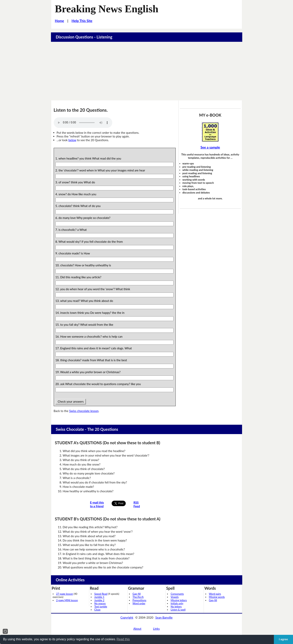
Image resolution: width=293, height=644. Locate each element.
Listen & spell (178, 610)
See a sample (210, 147)
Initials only (177, 603)
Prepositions (139, 600)
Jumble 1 (99, 597)
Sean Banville (164, 617)
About (137, 629)
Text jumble (101, 607)
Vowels (175, 597)
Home (59, 21)
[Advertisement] (147, 71)
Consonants (177, 594)
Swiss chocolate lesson (84, 411)
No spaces (100, 603)
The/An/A (138, 597)
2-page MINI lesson (67, 600)
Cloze (97, 610)
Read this (123, 639)
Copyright (127, 617)
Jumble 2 (99, 600)
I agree (283, 639)
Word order (139, 603)
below (72, 140)
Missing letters (179, 600)
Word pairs (215, 594)
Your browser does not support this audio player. (83, 123)
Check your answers (71, 401)
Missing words (217, 597)
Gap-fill (137, 594)
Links (156, 629)
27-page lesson (65, 594)
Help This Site (82, 21)
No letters (176, 607)
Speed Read (101, 594)
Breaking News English (107, 9)
